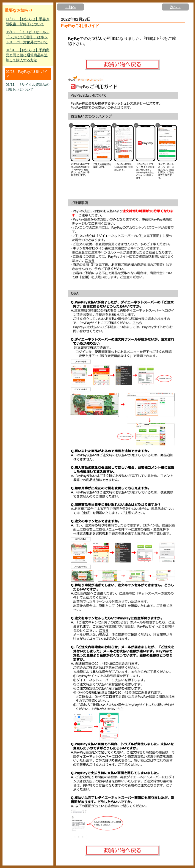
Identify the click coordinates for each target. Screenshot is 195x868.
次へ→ (175, 7)
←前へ (70, 7)
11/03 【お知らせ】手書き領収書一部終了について (28, 22)
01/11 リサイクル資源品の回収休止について (28, 87)
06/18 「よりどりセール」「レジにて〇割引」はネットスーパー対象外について (28, 37)
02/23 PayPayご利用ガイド (27, 74)
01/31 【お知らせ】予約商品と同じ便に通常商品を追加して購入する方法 (28, 55)
